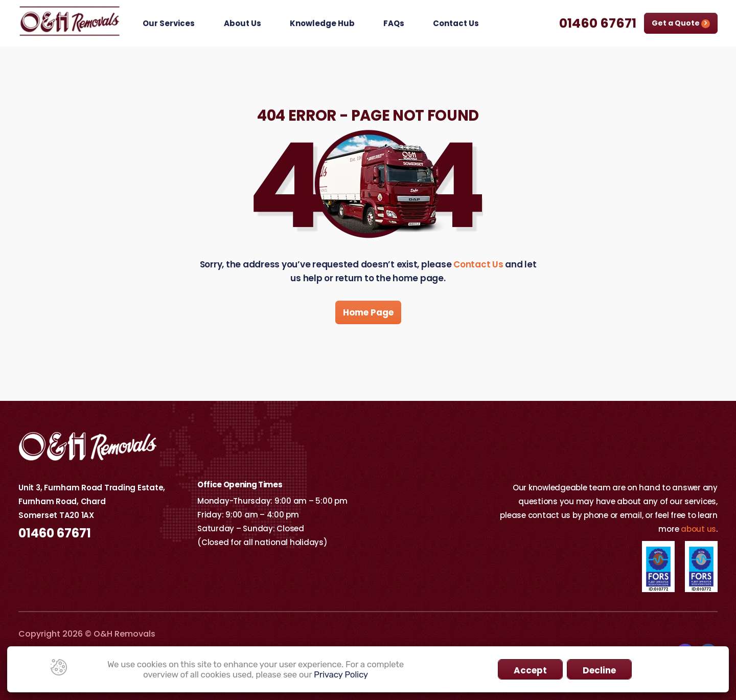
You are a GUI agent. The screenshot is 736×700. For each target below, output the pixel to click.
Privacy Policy (341, 674)
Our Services (169, 23)
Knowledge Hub (322, 23)
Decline (599, 670)
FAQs (394, 23)
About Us (243, 23)
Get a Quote (681, 23)
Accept (530, 670)
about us (698, 529)
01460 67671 (598, 23)
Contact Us (456, 23)
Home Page (368, 312)
